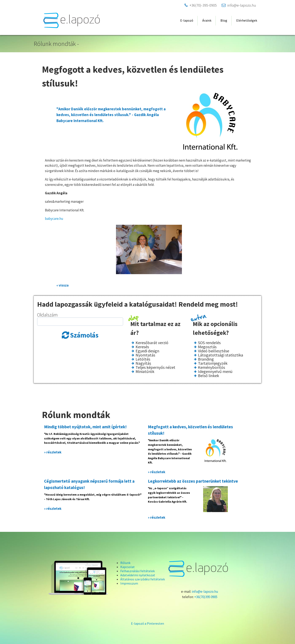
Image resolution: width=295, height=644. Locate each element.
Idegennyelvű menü (215, 371)
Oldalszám (47, 315)
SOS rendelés (209, 343)
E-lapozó (187, 20)
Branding (206, 359)
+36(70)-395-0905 (201, 5)
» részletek (53, 452)
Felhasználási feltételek (138, 571)
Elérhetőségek (247, 20)
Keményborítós (211, 367)
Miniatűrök (145, 371)
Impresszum (129, 583)
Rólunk (125, 563)
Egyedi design (147, 351)
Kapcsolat (128, 567)
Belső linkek (208, 376)
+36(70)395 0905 (206, 597)
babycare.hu (54, 219)
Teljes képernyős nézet (155, 367)
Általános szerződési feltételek (143, 579)
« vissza (63, 285)
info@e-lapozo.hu (239, 5)
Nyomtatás (145, 355)
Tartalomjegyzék (213, 363)
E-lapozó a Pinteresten (147, 623)
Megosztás (207, 347)
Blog (224, 20)
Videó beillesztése (214, 351)
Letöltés (143, 359)
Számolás (84, 335)
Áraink (207, 20)
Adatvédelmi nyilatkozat (138, 575)
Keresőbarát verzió (152, 343)
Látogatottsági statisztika (221, 355)
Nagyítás (143, 363)
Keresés (142, 347)
